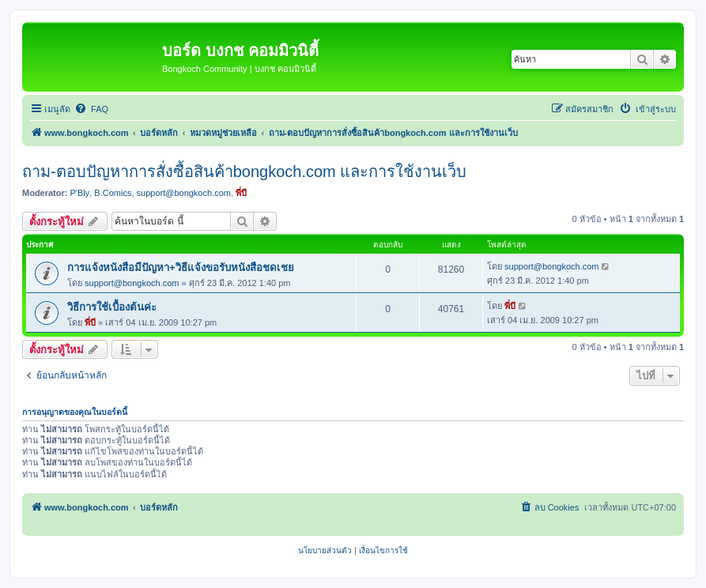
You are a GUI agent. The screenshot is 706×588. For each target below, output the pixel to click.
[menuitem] (91, 109)
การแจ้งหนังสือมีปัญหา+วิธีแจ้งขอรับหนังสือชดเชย (181, 268)
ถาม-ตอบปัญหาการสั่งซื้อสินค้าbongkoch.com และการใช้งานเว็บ (244, 171)
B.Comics (113, 193)
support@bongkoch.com (184, 193)
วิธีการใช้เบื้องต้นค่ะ (112, 307)
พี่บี (241, 193)
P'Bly (80, 193)
